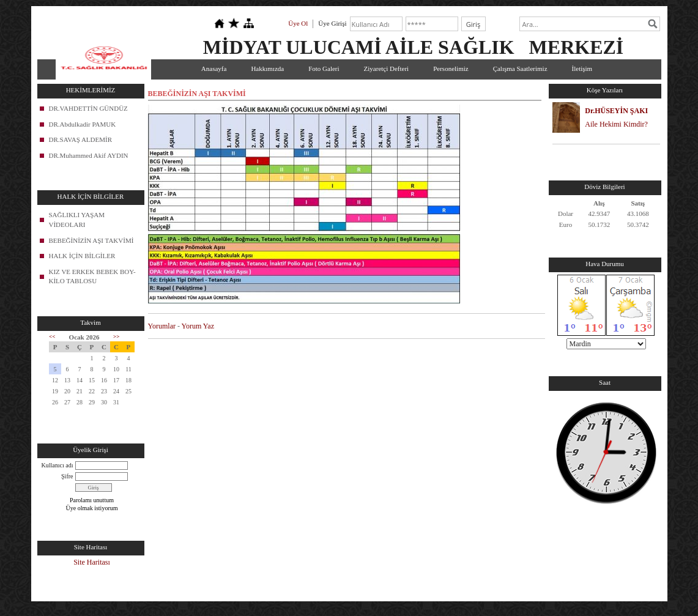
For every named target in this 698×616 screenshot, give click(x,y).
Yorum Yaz (198, 326)
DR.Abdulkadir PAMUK (83, 124)
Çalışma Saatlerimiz (520, 69)
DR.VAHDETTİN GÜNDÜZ (88, 108)
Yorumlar (162, 326)
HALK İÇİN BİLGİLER (82, 256)
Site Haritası (92, 562)
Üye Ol (298, 23)
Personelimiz (451, 69)
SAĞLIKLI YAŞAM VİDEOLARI (77, 220)
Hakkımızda (267, 69)
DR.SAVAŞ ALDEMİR (81, 139)
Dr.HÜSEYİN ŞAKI (616, 111)
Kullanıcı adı (58, 465)
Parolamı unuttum (92, 500)
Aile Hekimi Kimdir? (616, 124)
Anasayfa (214, 69)
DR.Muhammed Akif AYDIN (89, 155)
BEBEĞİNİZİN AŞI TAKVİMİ (91, 240)
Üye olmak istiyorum (92, 508)
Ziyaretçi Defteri (387, 69)
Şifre (67, 476)
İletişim (582, 69)
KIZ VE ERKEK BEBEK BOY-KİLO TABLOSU (92, 276)
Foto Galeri (324, 69)
